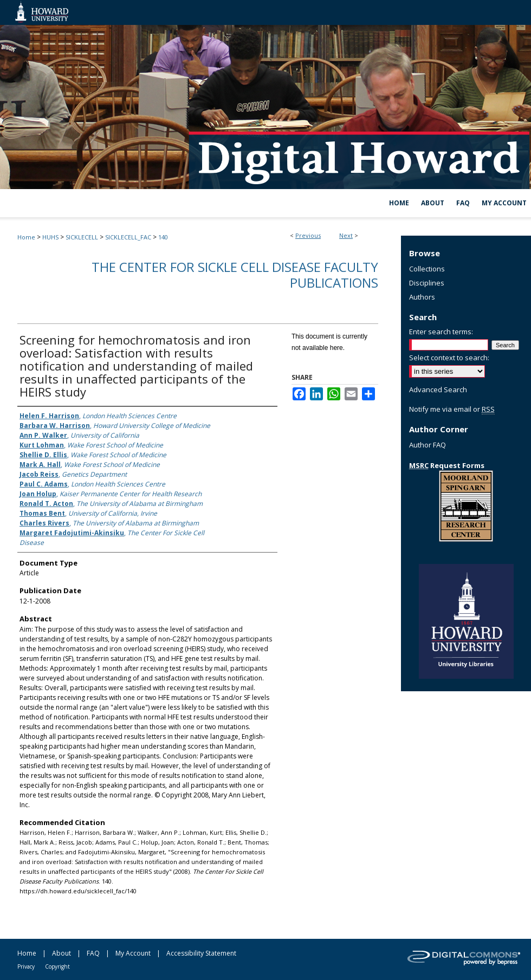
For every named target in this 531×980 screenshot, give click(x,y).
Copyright (57, 966)
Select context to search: (449, 358)
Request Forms (447, 465)
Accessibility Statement (201, 953)
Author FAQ (428, 445)
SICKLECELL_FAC (128, 237)
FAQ (93, 953)
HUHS (50, 237)
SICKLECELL (82, 237)
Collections (427, 269)
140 (163, 237)
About (61, 953)
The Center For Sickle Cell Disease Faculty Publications (235, 275)
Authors (422, 297)
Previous (308, 235)
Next (346, 235)
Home (26, 237)
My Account (133, 953)
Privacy (26, 966)
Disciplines (427, 283)
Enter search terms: (441, 332)
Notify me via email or (452, 409)
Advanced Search (438, 390)
